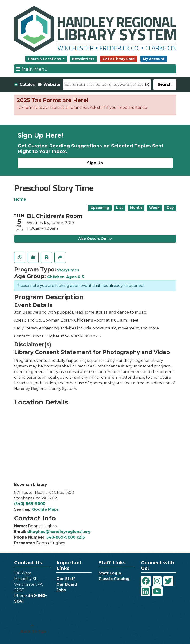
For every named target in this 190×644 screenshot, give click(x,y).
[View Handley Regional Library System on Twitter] (168, 581)
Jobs (61, 590)
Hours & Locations (45, 59)
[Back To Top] (32, 629)
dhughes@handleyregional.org (59, 532)
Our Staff (66, 579)
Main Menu (32, 69)
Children (56, 277)
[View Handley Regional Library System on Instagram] (157, 581)
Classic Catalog (114, 579)
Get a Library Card (119, 59)
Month (136, 208)
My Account (154, 59)
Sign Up (95, 163)
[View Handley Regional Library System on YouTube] (157, 591)
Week (154, 208)
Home (20, 199)
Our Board (67, 584)
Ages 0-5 (75, 277)
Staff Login (110, 573)
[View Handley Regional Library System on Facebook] (146, 581)
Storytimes (68, 270)
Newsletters (83, 59)
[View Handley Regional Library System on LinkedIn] (145, 591)
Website (52, 84)
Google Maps (45, 509)
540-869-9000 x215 (66, 537)
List (120, 208)
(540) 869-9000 (30, 504)
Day (170, 208)
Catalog (28, 84)
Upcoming (100, 208)
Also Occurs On (95, 239)
